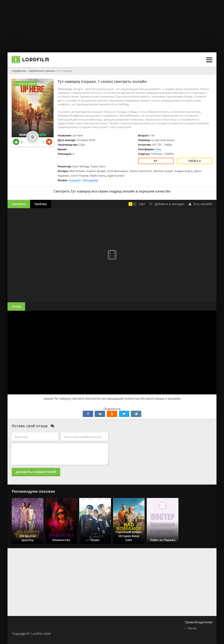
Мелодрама (90, 180)
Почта (192, 628)
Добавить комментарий (36, 472)
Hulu (158, 149)
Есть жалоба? (200, 204)
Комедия (75, 180)
